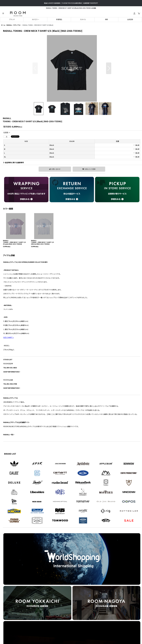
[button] (3, 13)
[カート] (139, 13)
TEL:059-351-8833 (10, 368)
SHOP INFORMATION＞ (12, 372)
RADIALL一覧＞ (9, 435)
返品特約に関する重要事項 (13, 162)
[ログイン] (134, 13)
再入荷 (137, 145)
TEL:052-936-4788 (10, 384)
